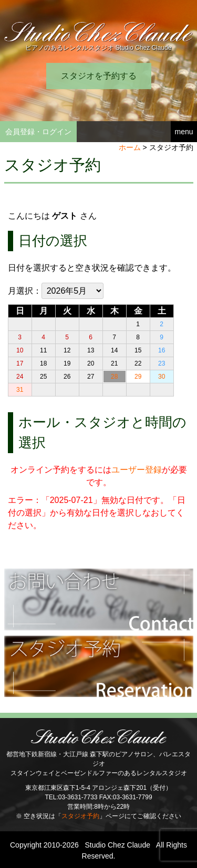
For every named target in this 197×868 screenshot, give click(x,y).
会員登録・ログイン (38, 132)
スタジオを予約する (99, 76)
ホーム (130, 147)
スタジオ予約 (80, 816)
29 (138, 377)
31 (20, 390)
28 (114, 377)
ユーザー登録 (137, 470)
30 (162, 377)
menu (184, 132)
